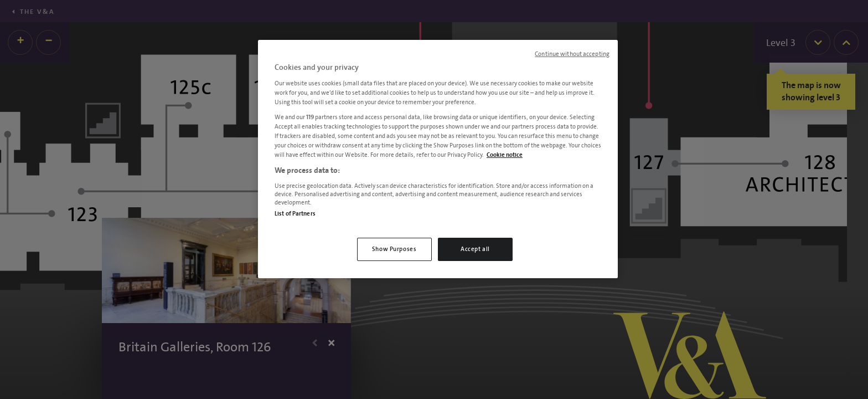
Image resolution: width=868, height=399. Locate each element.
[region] (438, 159)
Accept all (475, 249)
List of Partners (295, 214)
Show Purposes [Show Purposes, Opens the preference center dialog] (394, 249)
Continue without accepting (572, 54)
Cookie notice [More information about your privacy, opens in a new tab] (505, 155)
